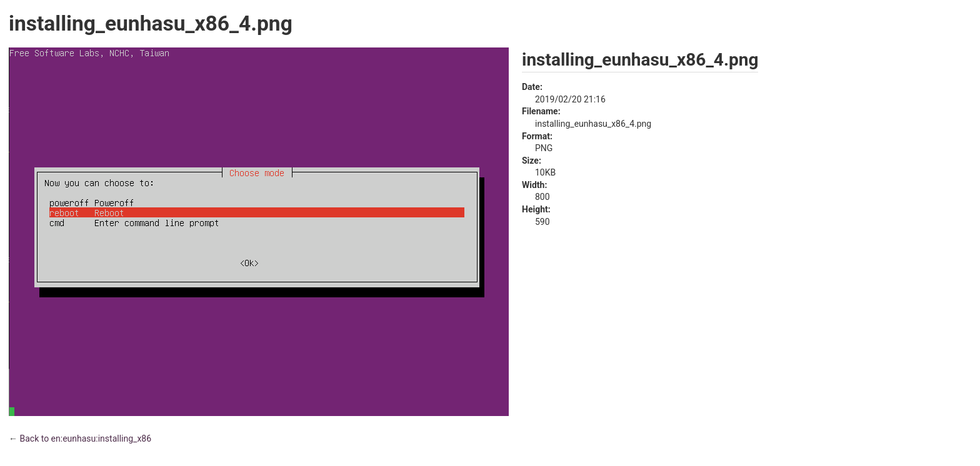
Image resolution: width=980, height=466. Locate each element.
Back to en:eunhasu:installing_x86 (85, 439)
